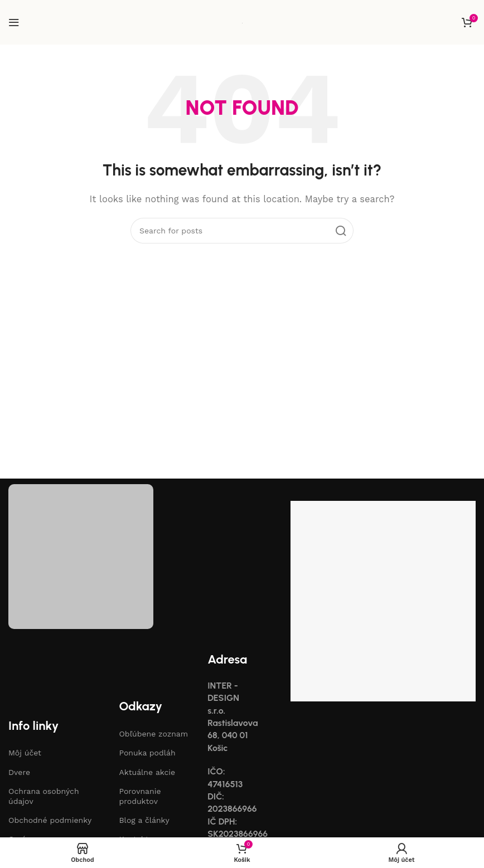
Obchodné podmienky (50, 820)
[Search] (242, 231)
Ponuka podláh (147, 753)
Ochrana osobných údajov (44, 796)
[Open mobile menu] (14, 22)
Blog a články (144, 820)
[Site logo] (242, 22)
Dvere (19, 772)
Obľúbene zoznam (153, 734)
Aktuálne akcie (147, 772)
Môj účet (25, 753)
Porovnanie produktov (140, 796)
